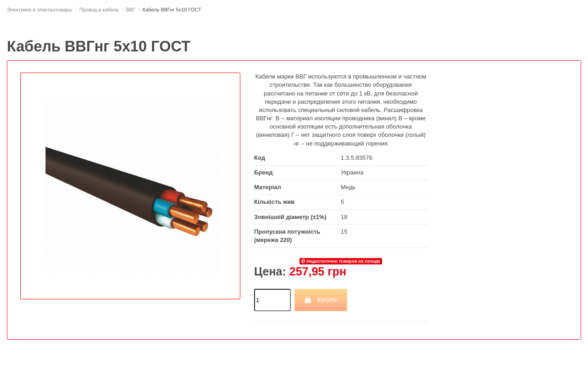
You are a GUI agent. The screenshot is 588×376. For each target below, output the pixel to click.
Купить (321, 300)
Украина (352, 172)
